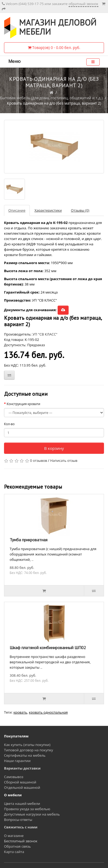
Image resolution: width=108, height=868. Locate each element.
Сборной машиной (20, 782)
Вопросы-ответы (18, 820)
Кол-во (9, 424)
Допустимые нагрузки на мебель (32, 814)
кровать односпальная (48, 712)
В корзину (54, 448)
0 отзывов (39, 460)
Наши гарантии (17, 761)
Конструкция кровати (24, 404)
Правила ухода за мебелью (27, 809)
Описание (17, 210)
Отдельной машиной (22, 787)
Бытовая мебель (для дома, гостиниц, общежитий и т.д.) (51, 98)
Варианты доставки (22, 768)
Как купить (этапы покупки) (27, 745)
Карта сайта (14, 852)
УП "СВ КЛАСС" (45, 334)
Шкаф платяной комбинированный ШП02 (48, 648)
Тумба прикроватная (29, 540)
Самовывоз (14, 777)
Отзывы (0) (80, 210)
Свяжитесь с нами (21, 827)
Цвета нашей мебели (22, 804)
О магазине (14, 836)
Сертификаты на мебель (25, 755)
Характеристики (48, 210)
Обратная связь (17, 846)
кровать (20, 712)
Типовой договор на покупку (29, 750)
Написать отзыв (64, 460)
